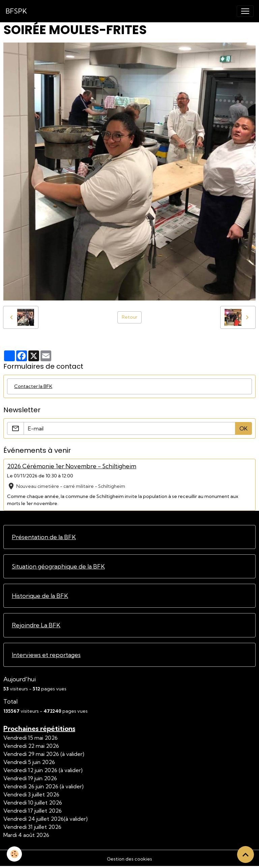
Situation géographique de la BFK (58, 566)
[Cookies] (14, 854)
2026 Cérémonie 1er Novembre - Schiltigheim (72, 466)
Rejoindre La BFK (36, 625)
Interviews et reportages (46, 655)
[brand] (16, 11)
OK (243, 428)
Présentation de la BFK (44, 537)
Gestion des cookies (129, 859)
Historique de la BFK (40, 596)
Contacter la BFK (33, 386)
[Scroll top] (246, 854)
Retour (129, 317)
